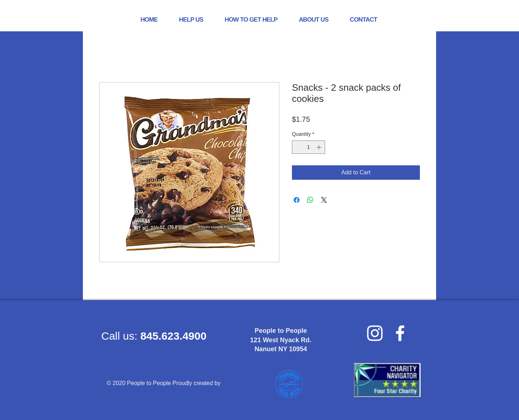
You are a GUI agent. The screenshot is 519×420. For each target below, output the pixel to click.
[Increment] (320, 147)
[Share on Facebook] (297, 200)
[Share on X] (324, 200)
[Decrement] (298, 147)
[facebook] (400, 333)
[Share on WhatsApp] (310, 200)
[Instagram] (375, 333)
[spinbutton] (309, 147)
